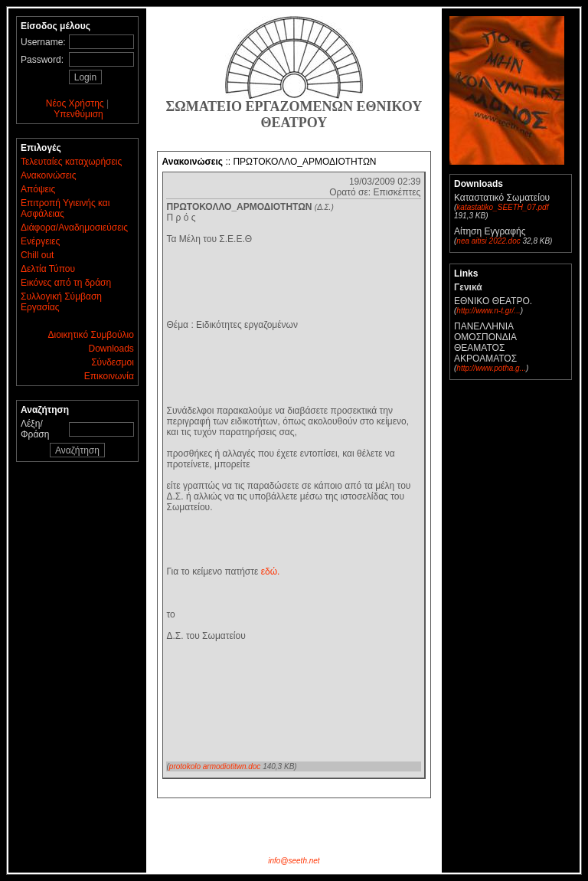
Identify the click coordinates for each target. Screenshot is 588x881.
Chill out (37, 255)
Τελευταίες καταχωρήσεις (71, 162)
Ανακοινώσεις (49, 175)
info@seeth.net (294, 861)
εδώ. (271, 572)
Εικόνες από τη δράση (66, 283)
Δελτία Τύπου (48, 269)
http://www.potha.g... (491, 368)
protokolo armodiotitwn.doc (215, 766)
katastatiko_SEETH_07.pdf (502, 207)
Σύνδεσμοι (113, 362)
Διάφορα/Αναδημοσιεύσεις (74, 228)
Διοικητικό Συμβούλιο (91, 335)
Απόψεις (38, 189)
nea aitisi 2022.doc (488, 241)
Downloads (111, 349)
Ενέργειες (40, 241)
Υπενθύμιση (78, 114)
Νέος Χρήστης (75, 103)
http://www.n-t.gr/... (488, 311)
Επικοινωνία (109, 376)
